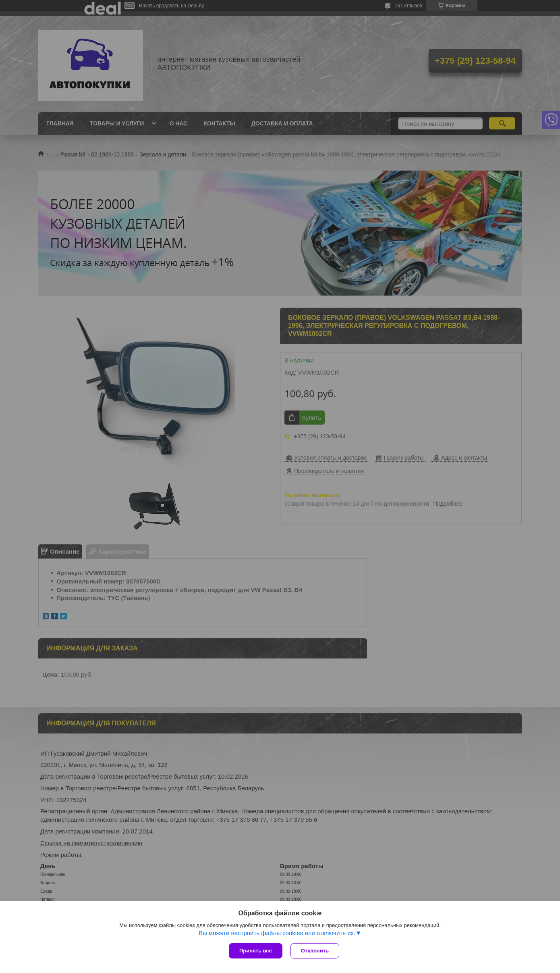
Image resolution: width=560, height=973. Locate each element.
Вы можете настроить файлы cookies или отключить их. (277, 933)
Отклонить (315, 951)
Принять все (256, 951)
